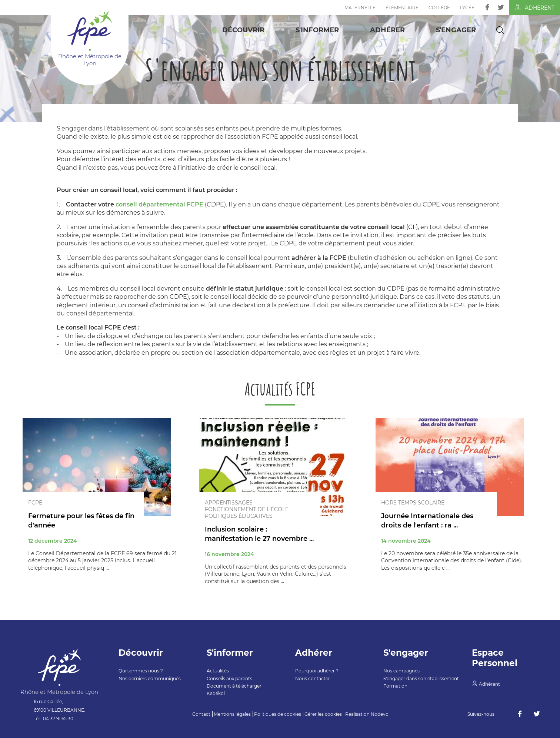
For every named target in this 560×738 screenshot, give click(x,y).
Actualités (218, 671)
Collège (439, 8)
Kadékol (216, 693)
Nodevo (380, 714)
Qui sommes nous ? (141, 671)
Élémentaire (402, 8)
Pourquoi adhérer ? (317, 671)
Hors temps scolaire (413, 503)
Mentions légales (232, 714)
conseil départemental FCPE (159, 204)
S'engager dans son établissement (421, 679)
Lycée (467, 8)
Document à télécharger (234, 686)
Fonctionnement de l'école (247, 509)
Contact (201, 714)
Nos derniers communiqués (150, 679)
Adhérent (535, 7)
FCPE (35, 503)
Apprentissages (229, 503)
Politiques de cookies (278, 714)
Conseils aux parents (229, 679)
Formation (395, 686)
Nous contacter (313, 679)
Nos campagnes (401, 671)
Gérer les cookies (323, 714)
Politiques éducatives (239, 516)
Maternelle (360, 8)
